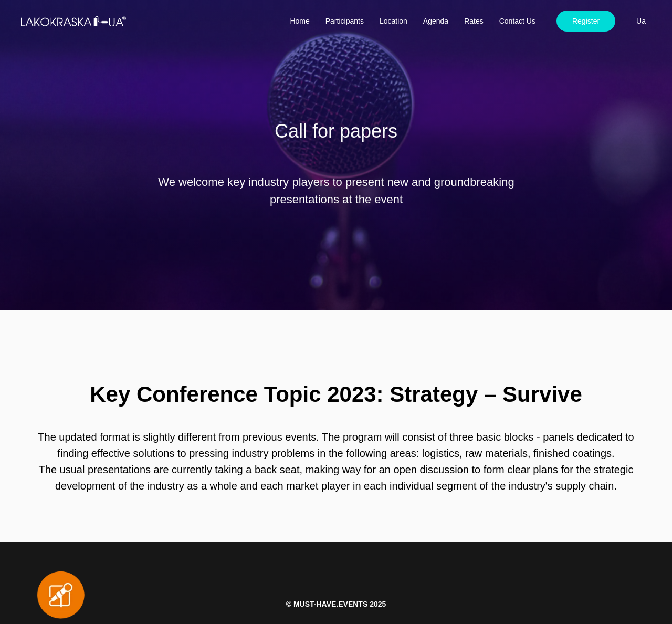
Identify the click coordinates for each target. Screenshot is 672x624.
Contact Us (517, 21)
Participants (345, 21)
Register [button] (586, 21)
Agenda (436, 21)
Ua (641, 21)
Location (393, 21)
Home (300, 21)
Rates (474, 21)
